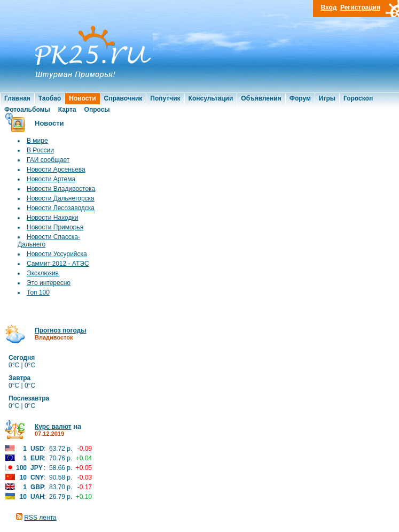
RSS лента (40, 518)
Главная (17, 98)
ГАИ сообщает (48, 160)
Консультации (211, 98)
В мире (37, 141)
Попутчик (165, 98)
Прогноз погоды (60, 330)
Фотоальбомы (27, 110)
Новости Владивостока (61, 189)
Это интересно (49, 283)
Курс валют (53, 427)
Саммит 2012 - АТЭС (58, 264)
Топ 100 (38, 292)
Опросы (97, 110)
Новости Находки (52, 218)
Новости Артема (51, 179)
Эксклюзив (43, 273)
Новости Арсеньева (56, 169)
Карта (67, 110)
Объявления (261, 98)
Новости (82, 98)
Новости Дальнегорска (61, 198)
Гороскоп (358, 98)
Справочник (123, 98)
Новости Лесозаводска (61, 208)
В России (40, 150)
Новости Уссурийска (57, 254)
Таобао (50, 98)
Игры (327, 98)
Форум (300, 98)
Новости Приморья (55, 227)
